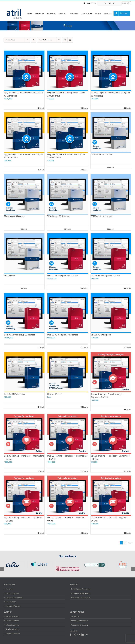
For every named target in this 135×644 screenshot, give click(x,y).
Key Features (11, 602)
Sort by (10, 40)
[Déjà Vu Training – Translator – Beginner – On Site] (111, 496)
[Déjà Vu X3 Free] (67, 372)
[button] (2, 569)
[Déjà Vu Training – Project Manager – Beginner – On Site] (111, 372)
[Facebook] (71, 634)
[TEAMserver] (24, 254)
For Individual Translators (81, 589)
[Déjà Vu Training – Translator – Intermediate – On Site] (67, 434)
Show (45, 40)
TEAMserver (10, 275)
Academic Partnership (80, 625)
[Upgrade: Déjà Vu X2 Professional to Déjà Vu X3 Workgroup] (111, 71)
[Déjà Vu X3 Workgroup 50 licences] (67, 254)
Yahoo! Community (13, 633)
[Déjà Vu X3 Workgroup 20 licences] (24, 313)
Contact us (75, 616)
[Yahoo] (86, 634)
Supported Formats (13, 606)
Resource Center (12, 616)
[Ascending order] (34, 40)
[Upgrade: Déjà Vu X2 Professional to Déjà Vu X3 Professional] (24, 133)
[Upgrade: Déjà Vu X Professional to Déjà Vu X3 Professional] (67, 133)
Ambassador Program (80, 621)
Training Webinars (13, 629)
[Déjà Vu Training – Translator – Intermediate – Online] (24, 434)
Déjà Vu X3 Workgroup (101, 335)
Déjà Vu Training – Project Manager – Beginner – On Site (107, 396)
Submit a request (12, 621)
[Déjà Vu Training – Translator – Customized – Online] (111, 434)
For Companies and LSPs (81, 597)
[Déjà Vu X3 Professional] (24, 372)
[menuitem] (123, 13)
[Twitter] (75, 634)
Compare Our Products (14, 597)
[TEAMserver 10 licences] (111, 194)
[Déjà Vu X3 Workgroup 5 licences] (111, 254)
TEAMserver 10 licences (101, 216)
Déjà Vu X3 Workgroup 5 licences (105, 275)
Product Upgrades (12, 593)
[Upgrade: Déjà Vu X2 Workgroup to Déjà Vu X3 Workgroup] (67, 71)
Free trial (9, 589)
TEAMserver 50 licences (101, 154)
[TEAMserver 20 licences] (67, 194)
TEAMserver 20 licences (58, 216)
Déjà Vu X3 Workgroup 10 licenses (63, 335)
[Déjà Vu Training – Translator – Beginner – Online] (67, 496)
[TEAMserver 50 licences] (111, 133)
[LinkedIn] (83, 634)
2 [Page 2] (125, 543)
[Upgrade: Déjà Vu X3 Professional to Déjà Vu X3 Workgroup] (24, 71)
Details (42, 108)
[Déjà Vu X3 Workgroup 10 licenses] (67, 313)
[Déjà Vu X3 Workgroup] (111, 313)
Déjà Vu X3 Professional (15, 394)
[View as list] (70, 40)
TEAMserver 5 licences (14, 216)
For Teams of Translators (81, 593)
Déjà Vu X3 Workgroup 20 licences (19, 335)
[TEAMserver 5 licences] (24, 194)
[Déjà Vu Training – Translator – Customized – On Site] (24, 496)
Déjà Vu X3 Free (54, 394)
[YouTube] (79, 634)
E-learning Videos (12, 625)
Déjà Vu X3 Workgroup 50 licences (63, 275)
